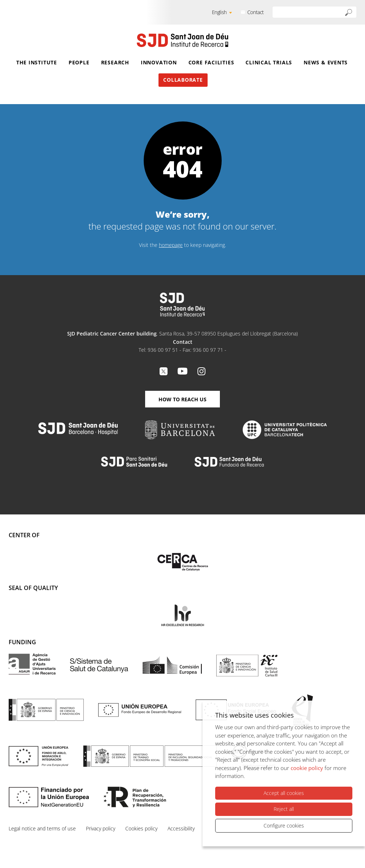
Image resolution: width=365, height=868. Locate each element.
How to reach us (182, 399)
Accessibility (181, 828)
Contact (256, 12)
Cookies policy (141, 828)
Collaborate (183, 80)
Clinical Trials (269, 62)
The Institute (37, 62)
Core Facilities (211, 62)
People (79, 62)
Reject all (284, 809)
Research (115, 62)
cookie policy (307, 768)
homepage (171, 245)
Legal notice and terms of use (42, 828)
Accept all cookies (284, 793)
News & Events (326, 62)
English (219, 12)
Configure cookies (284, 826)
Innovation (159, 62)
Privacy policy (101, 828)
